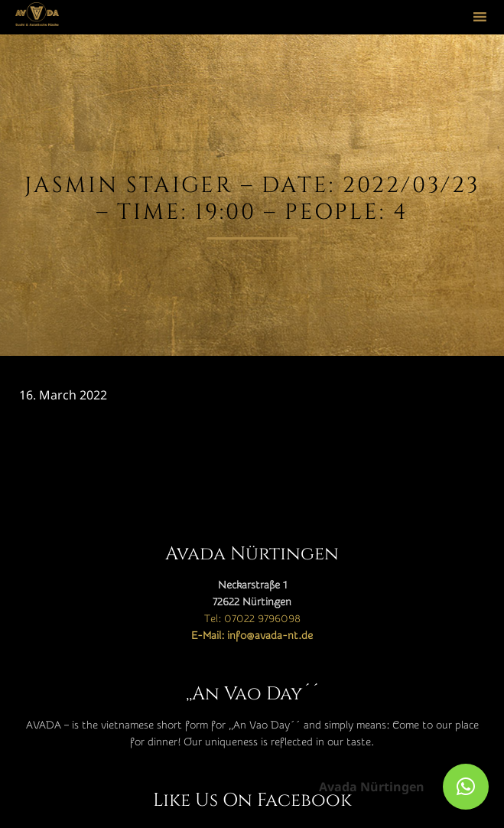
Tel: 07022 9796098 (252, 619)
